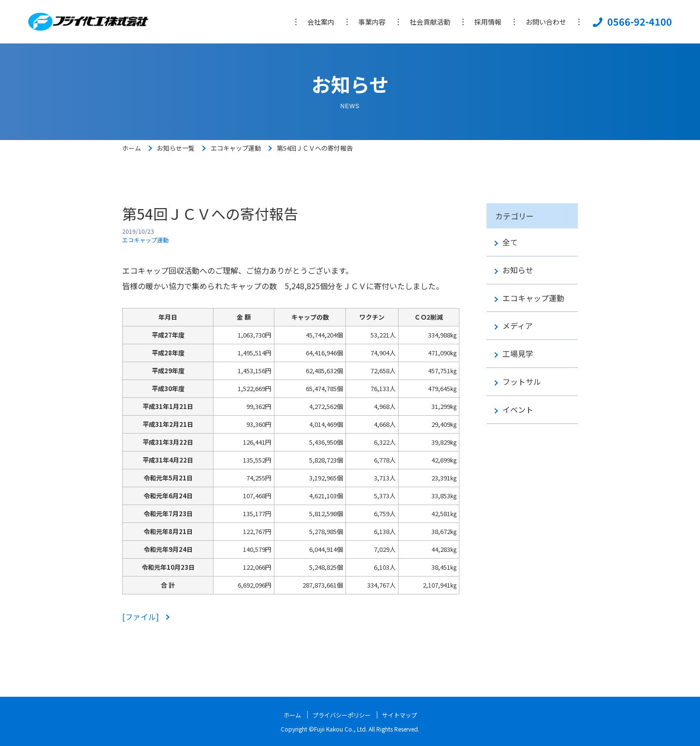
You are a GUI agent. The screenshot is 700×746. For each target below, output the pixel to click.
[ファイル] (142, 617)
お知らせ (518, 270)
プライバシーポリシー (340, 715)
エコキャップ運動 (236, 148)
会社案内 (321, 22)
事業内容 (372, 22)
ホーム (132, 148)
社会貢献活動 (430, 22)
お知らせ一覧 (176, 148)
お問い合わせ (546, 22)
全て (510, 242)
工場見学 (518, 354)
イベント (518, 410)
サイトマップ (406, 715)
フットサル (522, 382)
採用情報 (488, 22)
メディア (518, 326)
